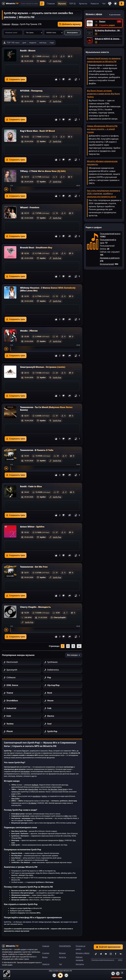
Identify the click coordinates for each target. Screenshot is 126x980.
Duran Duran (62, 789)
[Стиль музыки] (54, 33)
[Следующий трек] (66, 975)
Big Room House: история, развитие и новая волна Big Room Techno (103, 94)
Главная (51, 4)
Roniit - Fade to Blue (31, 486)
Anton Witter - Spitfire (32, 527)
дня (24, 43)
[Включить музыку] (60, 975)
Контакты (80, 964)
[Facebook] (116, 954)
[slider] (45, 189)
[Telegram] (101, 954)
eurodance (36, 796)
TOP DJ (72, 4)
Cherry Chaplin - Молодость (35, 607)
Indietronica (53, 670)
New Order (15, 798)
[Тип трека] (33, 33)
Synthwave (52, 662)
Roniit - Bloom (28, 51)
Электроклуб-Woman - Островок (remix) (43, 367)
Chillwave (11, 677)
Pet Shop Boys (53, 789)
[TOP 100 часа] (12, 43)
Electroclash (12, 662)
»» (79, 646)
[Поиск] (32, 3)
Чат (104, 4)
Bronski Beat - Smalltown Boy (36, 247)
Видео (45, 957)
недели (33, 43)
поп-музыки (25, 771)
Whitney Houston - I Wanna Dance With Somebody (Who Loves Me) (48, 289)
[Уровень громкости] (117, 978)
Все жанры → (74, 655)
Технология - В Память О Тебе (37, 450)
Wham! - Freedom (30, 207)
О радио (46, 953)
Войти (122, 3)
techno (44, 796)
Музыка (62, 4)
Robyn (61, 840)
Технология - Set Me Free (34, 567)
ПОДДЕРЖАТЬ (65, 946)
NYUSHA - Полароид (31, 91)
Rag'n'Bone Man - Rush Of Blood (37, 131)
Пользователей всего (110, 234)
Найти (42, 4)
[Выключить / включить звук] (113, 974)
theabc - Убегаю (29, 331)
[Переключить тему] (115, 4)
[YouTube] (106, 954)
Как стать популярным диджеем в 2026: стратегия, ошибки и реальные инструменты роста (104, 194)
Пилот (102, 21)
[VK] (121, 954)
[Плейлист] (118, 974)
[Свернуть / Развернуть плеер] (121, 973)
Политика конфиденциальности (103, 960)
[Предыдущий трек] (54, 975)
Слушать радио (107, 25)
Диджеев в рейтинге (110, 258)
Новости (95, 4)
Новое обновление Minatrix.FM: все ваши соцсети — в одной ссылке (102, 129)
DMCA (120, 960)
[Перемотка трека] (110, 34)
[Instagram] (111, 954)
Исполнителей (107, 264)
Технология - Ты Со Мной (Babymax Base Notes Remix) (46, 409)
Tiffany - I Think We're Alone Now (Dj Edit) (43, 171)
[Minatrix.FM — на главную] (10, 3)
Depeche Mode (33, 789)
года (52, 43)
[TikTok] (96, 954)
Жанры (15, 24)
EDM (66, 816)
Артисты (83, 4)
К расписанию (115, 15)
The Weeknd (32, 803)
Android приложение (108, 947)
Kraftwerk (35, 785)
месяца (43, 43)
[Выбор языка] (110, 4)
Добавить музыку (70, 24)
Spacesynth (12, 670)
